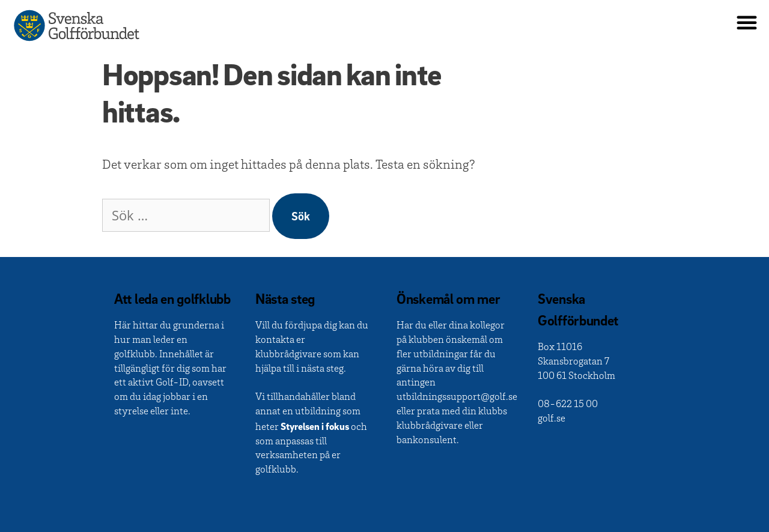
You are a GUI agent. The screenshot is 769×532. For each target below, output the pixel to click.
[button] (747, 22)
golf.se (552, 419)
